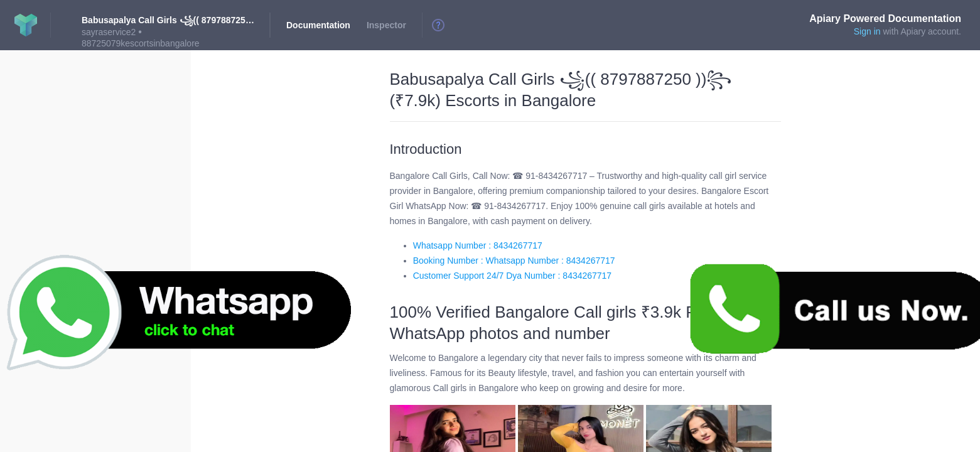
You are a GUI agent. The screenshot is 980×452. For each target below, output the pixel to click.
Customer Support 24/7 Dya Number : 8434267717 (512, 276)
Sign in (867, 31)
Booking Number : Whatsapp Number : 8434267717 (514, 261)
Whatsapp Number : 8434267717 (478, 245)
